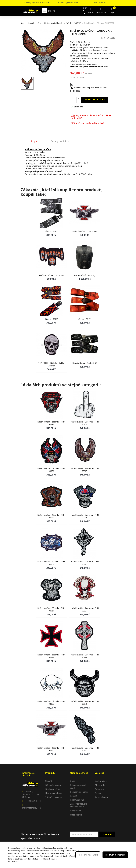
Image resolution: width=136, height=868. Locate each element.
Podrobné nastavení (88, 855)
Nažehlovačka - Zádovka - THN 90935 (51, 703)
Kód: (103, 38)
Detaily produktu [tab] (60, 141)
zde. (57, 859)
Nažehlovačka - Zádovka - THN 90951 (51, 470)
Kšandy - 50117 (51, 319)
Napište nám (76, 811)
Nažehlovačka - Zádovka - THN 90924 (51, 656)
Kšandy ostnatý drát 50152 (85, 363)
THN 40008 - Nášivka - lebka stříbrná (51, 364)
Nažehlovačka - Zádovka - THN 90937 (85, 609)
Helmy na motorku (54, 793)
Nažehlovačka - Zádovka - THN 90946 (85, 516)
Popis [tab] (34, 141)
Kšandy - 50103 (51, 231)
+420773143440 (33, 801)
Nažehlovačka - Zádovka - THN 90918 (85, 423)
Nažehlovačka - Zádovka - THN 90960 (51, 749)
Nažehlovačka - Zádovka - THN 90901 (51, 563)
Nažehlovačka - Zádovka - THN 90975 (85, 703)
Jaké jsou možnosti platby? (87, 123)
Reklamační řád (77, 800)
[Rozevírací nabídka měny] (85, 11)
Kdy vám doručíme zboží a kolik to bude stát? (91, 116)
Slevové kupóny (102, 797)
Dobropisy (99, 789)
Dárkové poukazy (53, 785)
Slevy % (49, 781)
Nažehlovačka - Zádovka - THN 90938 (51, 516)
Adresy (98, 793)
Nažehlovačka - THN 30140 (51, 275)
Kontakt (74, 796)
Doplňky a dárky (53, 789)
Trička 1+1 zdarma (54, 797)
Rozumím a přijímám (115, 855)
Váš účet (99, 773)
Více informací (14, 862)
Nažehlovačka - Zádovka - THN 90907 (85, 470)
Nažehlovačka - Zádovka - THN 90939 (51, 423)
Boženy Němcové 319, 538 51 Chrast (30, 794)
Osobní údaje (101, 781)
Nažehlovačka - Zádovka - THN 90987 (85, 563)
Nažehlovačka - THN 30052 (85, 231)
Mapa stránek (76, 815)
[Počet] (73, 100)
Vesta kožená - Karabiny (85, 275)
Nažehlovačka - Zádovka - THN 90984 (85, 656)
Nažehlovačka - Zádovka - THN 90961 (51, 609)
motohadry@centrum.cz (68, 3)
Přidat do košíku (94, 99)
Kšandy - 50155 (85, 319)
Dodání (73, 781)
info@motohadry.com (32, 808)
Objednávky (100, 785)
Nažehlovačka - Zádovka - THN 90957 (85, 749)
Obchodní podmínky (79, 792)
